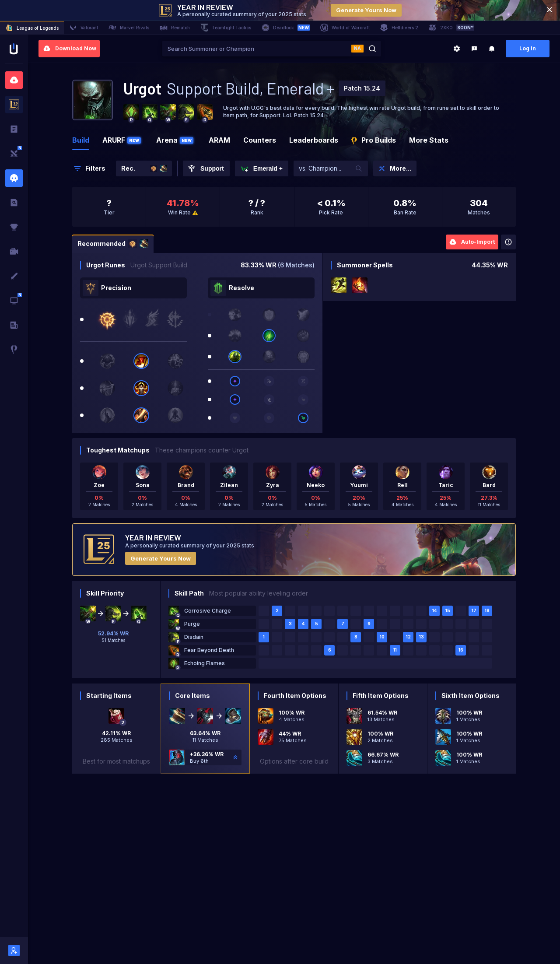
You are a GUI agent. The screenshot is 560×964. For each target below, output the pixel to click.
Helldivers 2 (399, 28)
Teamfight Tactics (226, 28)
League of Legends (32, 28)
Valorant (84, 28)
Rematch (175, 28)
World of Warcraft (345, 28)
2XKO (451, 28)
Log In (528, 48)
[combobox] (257, 49)
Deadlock (286, 28)
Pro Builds (374, 140)
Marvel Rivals (129, 28)
